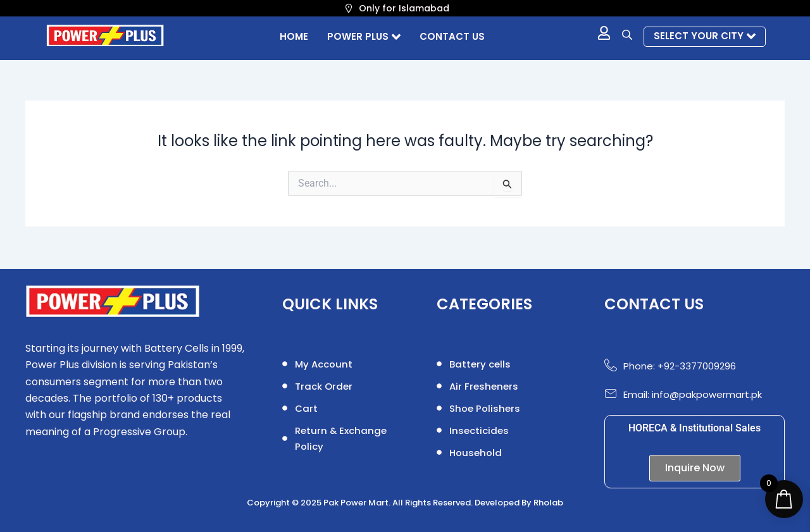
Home (294, 36)
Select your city (705, 36)
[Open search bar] (628, 35)
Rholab (548, 503)
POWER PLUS (364, 37)
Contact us (452, 36)
